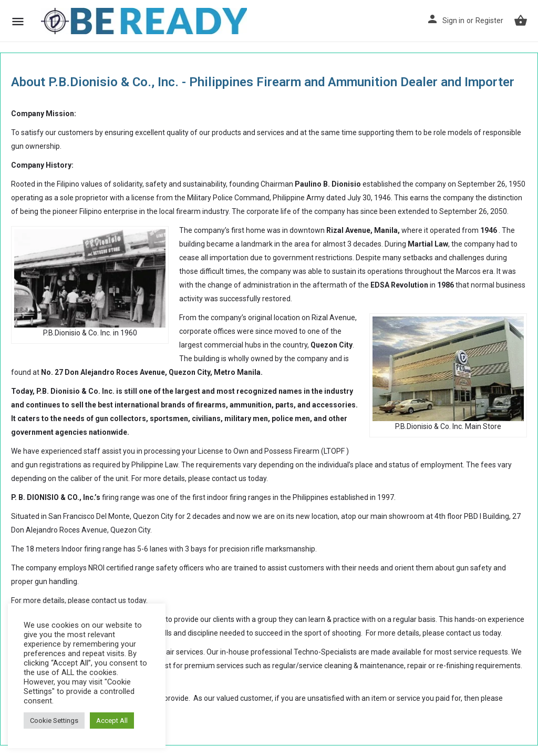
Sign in (453, 21)
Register (489, 21)
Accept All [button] (112, 721)
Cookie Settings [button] (54, 721)
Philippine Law (155, 465)
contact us (229, 478)
